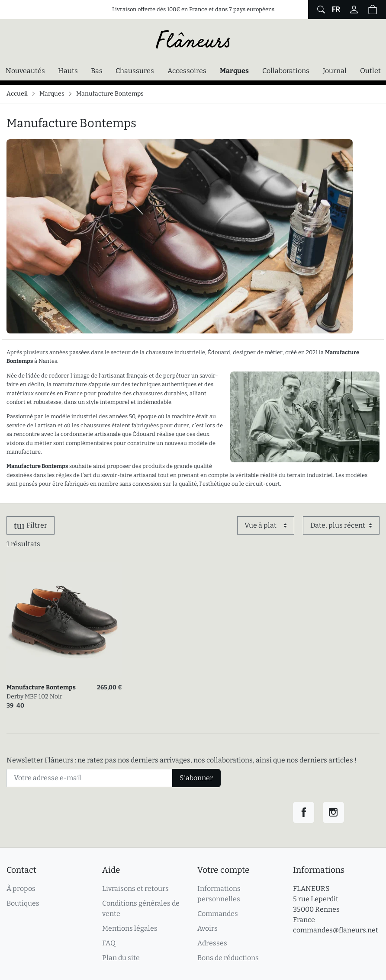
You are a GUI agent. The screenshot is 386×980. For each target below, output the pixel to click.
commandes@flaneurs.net (336, 930)
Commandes (218, 914)
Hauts (68, 71)
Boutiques (23, 903)
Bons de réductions (228, 958)
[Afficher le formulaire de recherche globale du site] (320, 10)
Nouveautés (25, 71)
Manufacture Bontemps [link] (41, 687)
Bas (97, 71)
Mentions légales (130, 928)
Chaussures (135, 71)
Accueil (17, 94)
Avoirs (207, 928)
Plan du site (121, 958)
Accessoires (187, 71)
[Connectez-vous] (354, 10)
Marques (234, 71)
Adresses (212, 943)
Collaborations (286, 71)
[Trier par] (341, 525)
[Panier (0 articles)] (373, 10)
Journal (335, 71)
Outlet (370, 71)
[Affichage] (266, 525)
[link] (64, 620)
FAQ (109, 943)
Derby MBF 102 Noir (34, 697)
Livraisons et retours (135, 889)
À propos (21, 889)
